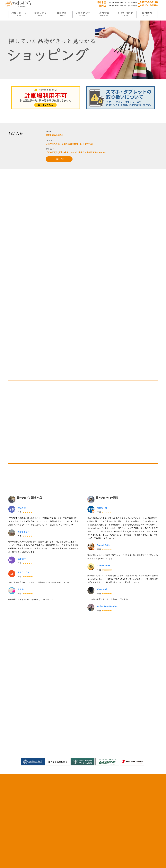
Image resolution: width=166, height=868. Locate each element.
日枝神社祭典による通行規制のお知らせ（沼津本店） (70, 144)
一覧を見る (59, 159)
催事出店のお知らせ (55, 135)
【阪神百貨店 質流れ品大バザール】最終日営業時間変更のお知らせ (76, 152)
